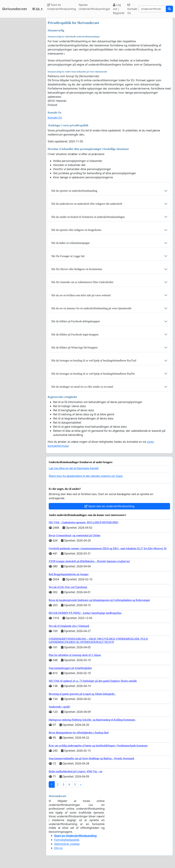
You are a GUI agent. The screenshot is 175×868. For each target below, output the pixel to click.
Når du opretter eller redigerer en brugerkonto (76, 230)
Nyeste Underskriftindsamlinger (95, 7)
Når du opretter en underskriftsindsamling (74, 191)
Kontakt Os (132, 9)
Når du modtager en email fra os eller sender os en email (82, 387)
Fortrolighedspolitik (67, 840)
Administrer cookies (67, 844)
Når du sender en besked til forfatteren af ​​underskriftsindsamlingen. (88, 217)
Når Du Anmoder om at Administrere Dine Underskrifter (82, 282)
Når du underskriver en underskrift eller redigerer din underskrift (87, 204)
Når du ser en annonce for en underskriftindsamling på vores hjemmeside (91, 308)
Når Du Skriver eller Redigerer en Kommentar (77, 269)
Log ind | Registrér (119, 9)
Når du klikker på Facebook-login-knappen (75, 334)
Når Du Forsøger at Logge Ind (68, 256)
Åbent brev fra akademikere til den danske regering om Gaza (86, 476)
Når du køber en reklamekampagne (70, 243)
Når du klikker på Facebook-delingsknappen (76, 321)
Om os (58, 848)
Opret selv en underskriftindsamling (109, 506)
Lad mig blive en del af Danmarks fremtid (74, 468)
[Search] (152, 9)
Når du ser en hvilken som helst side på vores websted (81, 295)
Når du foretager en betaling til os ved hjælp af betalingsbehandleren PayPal (93, 374)
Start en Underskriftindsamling (62, 7)
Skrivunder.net (14, 9)
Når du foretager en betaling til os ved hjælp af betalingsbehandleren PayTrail (94, 360)
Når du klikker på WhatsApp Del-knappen (74, 347)
